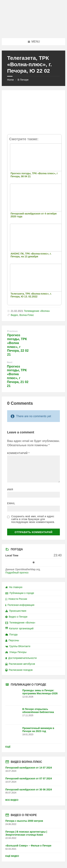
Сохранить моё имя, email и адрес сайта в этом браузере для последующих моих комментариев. (33, 519)
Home (10, 80)
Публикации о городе (20, 593)
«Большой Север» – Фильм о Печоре (28, 846)
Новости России (16, 599)
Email (11, 503)
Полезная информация (20, 605)
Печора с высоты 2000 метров (24, 821)
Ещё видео (12, 856)
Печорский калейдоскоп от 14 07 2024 (29, 768)
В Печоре (23, 80)
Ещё (8, 747)
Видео (14, 315)
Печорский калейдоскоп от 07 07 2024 (29, 778)
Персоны (12, 640)
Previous (12, 331)
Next (10, 362)
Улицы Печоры (16, 652)
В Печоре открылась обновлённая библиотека (38, 711)
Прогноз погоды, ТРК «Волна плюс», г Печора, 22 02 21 (18, 345)
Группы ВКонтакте (18, 646)
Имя (10, 489)
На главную (14, 587)
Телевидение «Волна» (37, 311)
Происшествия (16, 611)
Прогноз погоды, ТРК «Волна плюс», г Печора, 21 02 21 (18, 376)
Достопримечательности (21, 658)
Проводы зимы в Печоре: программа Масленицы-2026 (40, 692)
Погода (11, 634)
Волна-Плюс (27, 315)
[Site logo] (34, 31)
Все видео (12, 800)
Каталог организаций (19, 628)
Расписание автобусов (20, 664)
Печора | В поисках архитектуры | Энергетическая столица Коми (26, 833)
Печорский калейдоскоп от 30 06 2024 (29, 790)
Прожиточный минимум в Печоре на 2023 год (38, 730)
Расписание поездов (19, 670)
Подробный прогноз (17, 573)
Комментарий (18, 453)
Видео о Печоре (16, 617)
